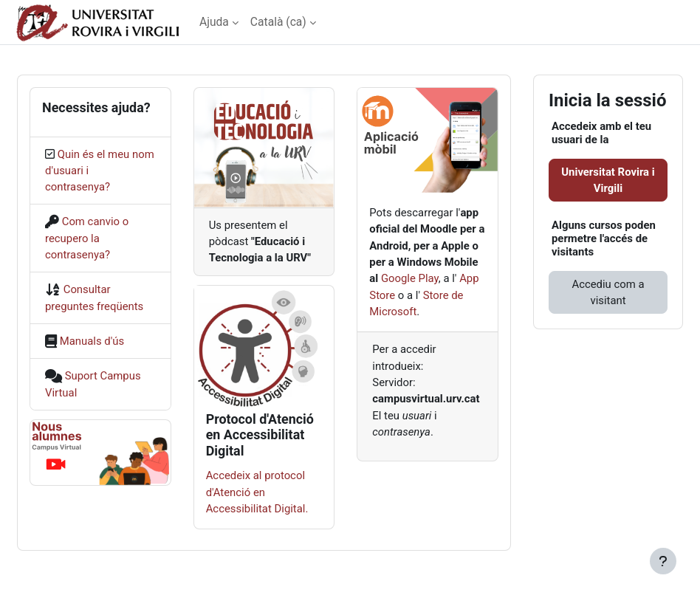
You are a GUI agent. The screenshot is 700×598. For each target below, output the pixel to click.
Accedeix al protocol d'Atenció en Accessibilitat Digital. (257, 492)
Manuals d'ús (92, 341)
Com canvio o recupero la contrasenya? (87, 238)
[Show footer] (663, 561)
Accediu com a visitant (608, 292)
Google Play (410, 278)
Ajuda (214, 22)
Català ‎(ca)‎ (278, 22)
